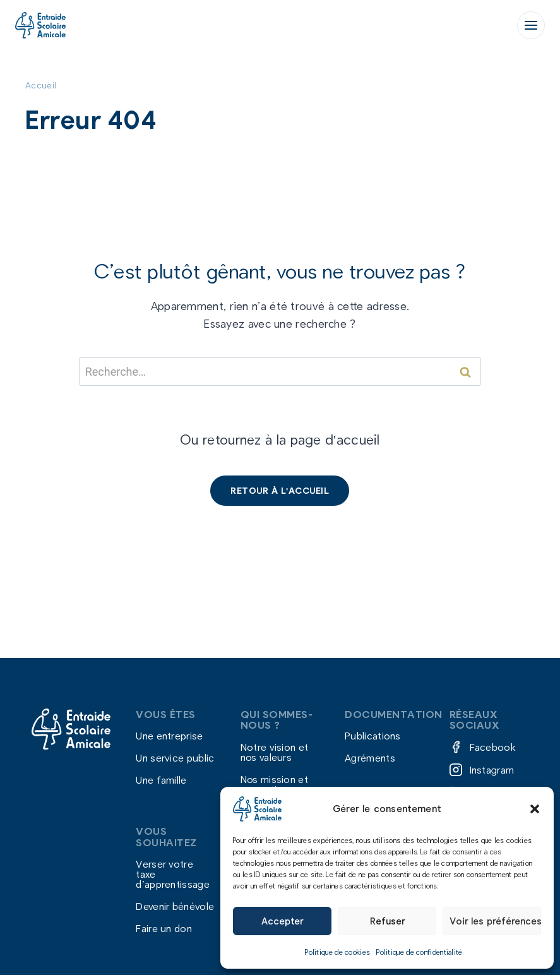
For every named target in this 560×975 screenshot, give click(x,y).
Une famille (161, 780)
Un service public (175, 758)
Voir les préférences (495, 921)
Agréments (370, 758)
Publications (373, 735)
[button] (535, 809)
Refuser (387, 921)
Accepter (282, 921)
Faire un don (164, 929)
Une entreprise (169, 735)
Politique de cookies (337, 952)
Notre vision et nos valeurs (275, 752)
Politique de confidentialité (419, 952)
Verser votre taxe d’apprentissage (173, 874)
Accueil (41, 85)
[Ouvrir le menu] (531, 25)
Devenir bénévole (175, 906)
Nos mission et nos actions (274, 784)
